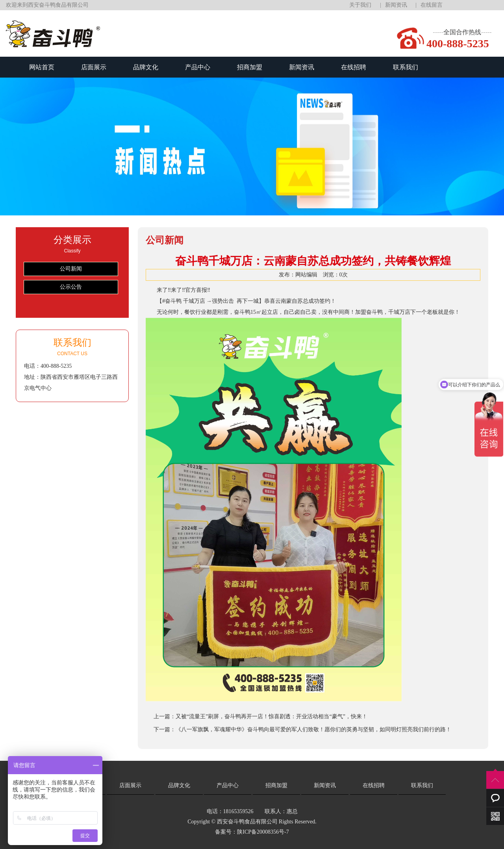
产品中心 (198, 67)
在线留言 (432, 5)
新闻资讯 (396, 5)
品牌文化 (146, 67)
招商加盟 (250, 67)
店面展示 (94, 67)
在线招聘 (354, 67)
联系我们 (406, 67)
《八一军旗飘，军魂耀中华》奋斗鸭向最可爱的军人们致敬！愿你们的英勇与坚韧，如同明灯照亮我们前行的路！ (313, 729)
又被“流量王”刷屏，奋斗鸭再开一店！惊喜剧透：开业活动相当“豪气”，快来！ (271, 716)
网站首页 (42, 67)
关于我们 (360, 5)
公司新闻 (71, 269)
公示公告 (71, 287)
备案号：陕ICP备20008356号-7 (252, 832)
